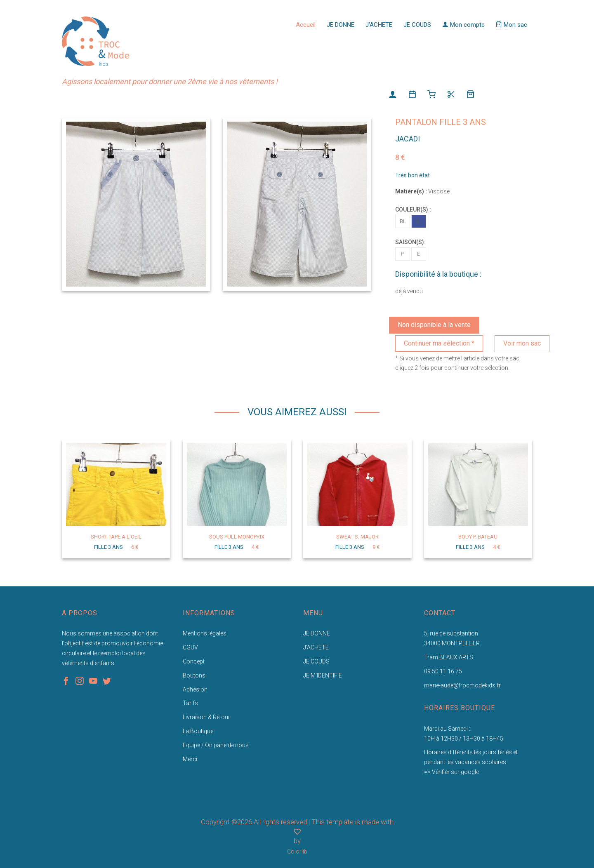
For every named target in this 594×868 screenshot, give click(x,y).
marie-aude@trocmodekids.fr (462, 685)
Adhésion (195, 689)
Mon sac (511, 25)
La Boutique (198, 731)
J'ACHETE (379, 25)
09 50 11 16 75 (443, 671)
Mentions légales (205, 633)
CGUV (190, 647)
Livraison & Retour (206, 717)
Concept (194, 661)
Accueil (306, 25)
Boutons (194, 675)
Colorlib (297, 852)
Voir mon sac (522, 343)
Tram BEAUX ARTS (449, 657)
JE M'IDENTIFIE (323, 675)
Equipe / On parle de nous (216, 745)
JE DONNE (341, 25)
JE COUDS (417, 25)
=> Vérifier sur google (451, 772)
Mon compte (463, 25)
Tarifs (190, 703)
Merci (190, 759)
